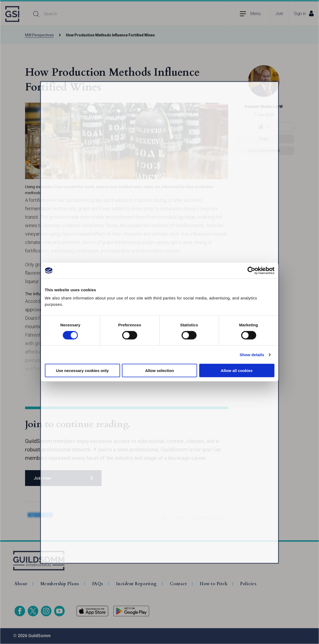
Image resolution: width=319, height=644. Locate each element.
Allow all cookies (237, 371)
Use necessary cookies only (82, 371)
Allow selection (159, 371)
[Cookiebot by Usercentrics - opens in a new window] (251, 270)
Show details (252, 354)
